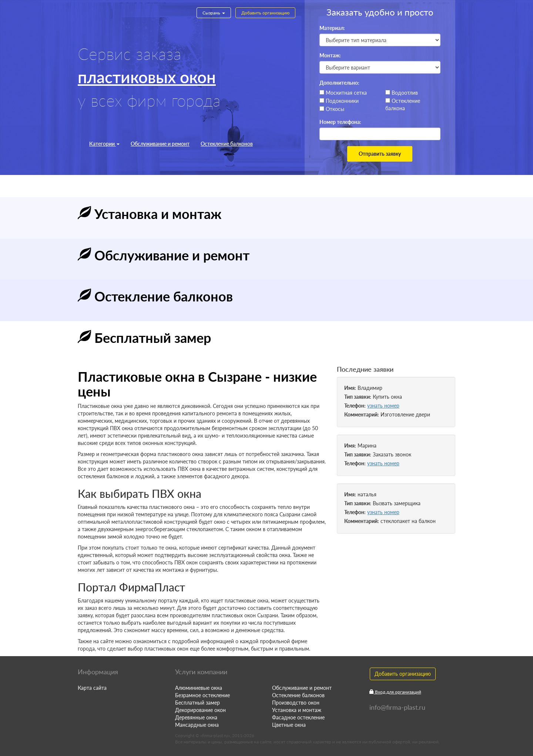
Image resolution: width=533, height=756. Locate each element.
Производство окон (296, 703)
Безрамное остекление (202, 695)
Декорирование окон (200, 710)
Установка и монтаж (297, 710)
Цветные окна (289, 725)
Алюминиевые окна (199, 688)
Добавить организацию (265, 13)
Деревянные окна (196, 717)
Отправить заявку (380, 154)
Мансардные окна (197, 725)
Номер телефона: (340, 122)
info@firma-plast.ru (397, 707)
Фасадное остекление (298, 717)
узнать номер (383, 406)
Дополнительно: (339, 83)
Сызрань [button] (214, 13)
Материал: (332, 28)
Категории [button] (104, 144)
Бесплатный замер (197, 703)
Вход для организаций (395, 692)
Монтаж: (330, 55)
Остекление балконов (227, 144)
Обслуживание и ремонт (160, 144)
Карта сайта (92, 688)
